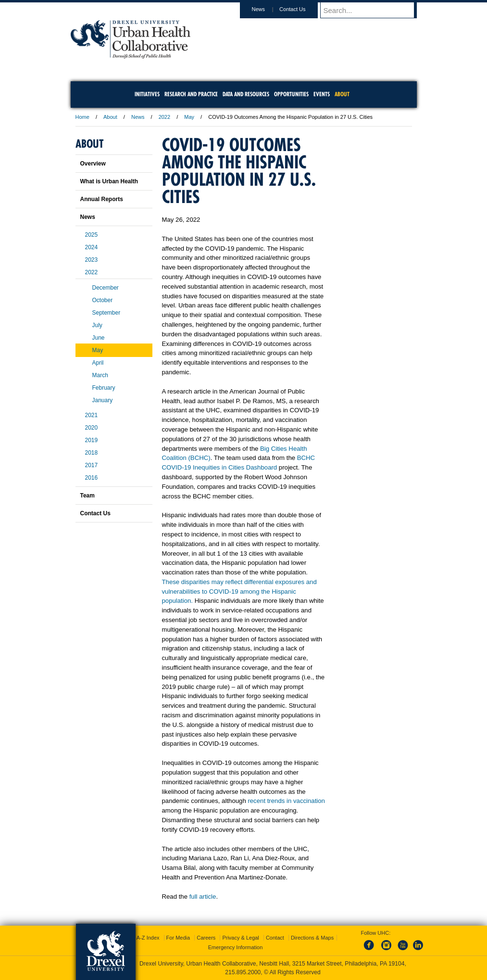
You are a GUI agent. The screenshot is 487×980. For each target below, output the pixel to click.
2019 (92, 440)
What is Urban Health (109, 181)
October (103, 300)
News (268, 9)
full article (203, 897)
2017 (92, 465)
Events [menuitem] (322, 94)
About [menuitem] (342, 94)
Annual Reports (102, 199)
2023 (92, 260)
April (98, 363)
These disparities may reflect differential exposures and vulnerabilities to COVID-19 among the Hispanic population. (239, 592)
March (100, 375)
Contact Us (301, 9)
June (99, 338)
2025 (92, 235)
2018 (92, 453)
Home (82, 117)
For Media (178, 938)
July (97, 325)
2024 (92, 247)
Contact (275, 938)
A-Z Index (148, 938)
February (104, 388)
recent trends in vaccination (286, 801)
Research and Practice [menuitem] (191, 94)
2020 (92, 428)
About (110, 117)
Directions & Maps (312, 938)
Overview (93, 164)
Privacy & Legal (240, 938)
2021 (92, 415)
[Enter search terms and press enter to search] (373, 10)
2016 (92, 478)
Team (87, 496)
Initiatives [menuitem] (147, 94)
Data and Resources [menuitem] (246, 94)
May (189, 117)
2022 (164, 117)
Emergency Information (236, 947)
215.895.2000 (243, 972)
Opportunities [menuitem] (291, 94)
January (103, 400)
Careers (206, 938)
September (106, 313)
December (106, 288)
